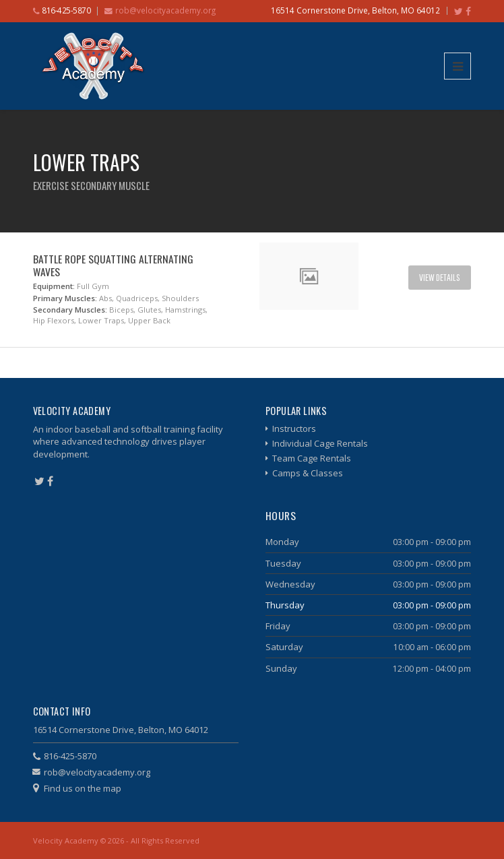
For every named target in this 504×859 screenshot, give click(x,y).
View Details (440, 277)
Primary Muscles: (65, 298)
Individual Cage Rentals (320, 443)
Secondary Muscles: (70, 310)
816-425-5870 (70, 756)
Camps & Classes (308, 473)
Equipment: (54, 286)
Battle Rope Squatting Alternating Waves (113, 265)
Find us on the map (83, 788)
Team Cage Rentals (312, 458)
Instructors (294, 428)
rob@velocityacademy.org (165, 10)
